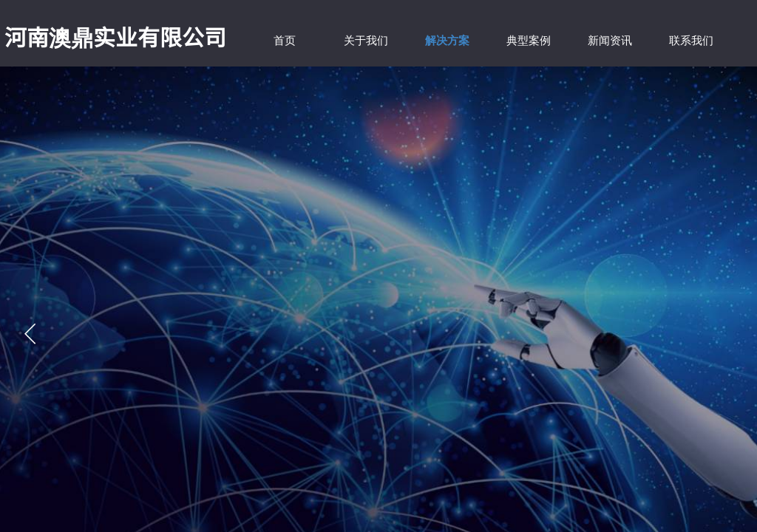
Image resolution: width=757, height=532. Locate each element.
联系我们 (691, 41)
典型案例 (529, 41)
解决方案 (447, 41)
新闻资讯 (610, 41)
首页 (285, 41)
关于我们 (366, 41)
